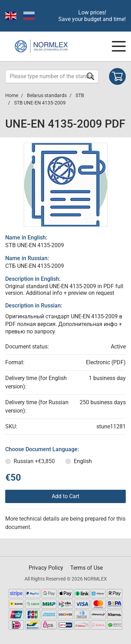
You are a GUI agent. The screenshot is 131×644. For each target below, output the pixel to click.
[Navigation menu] (119, 46)
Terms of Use (86, 568)
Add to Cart (65, 496)
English (83, 461)
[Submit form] (90, 76)
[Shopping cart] (117, 76)
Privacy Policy (46, 568)
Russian (34, 461)
